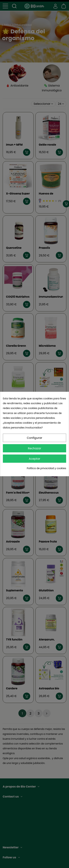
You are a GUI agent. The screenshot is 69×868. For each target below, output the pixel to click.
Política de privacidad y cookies (46, 468)
